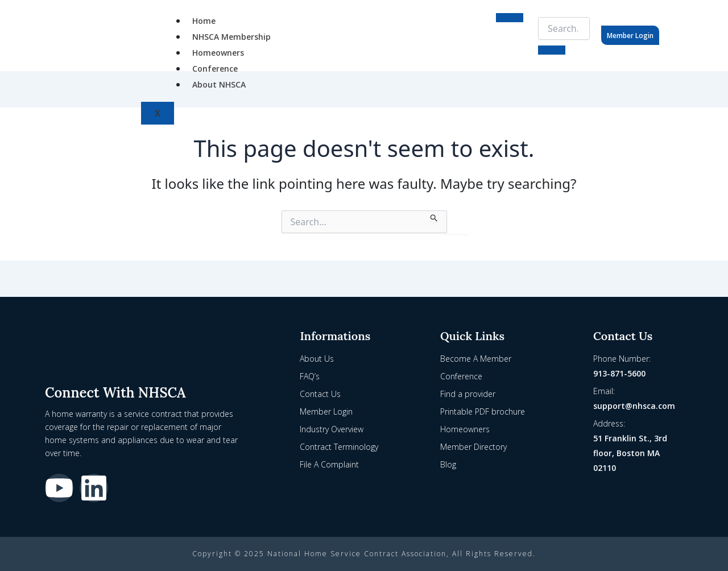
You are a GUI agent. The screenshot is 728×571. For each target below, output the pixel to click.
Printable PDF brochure (483, 411)
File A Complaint (329, 464)
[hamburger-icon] (510, 18)
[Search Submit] (434, 216)
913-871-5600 (619, 373)
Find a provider (468, 394)
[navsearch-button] (533, 26)
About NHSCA (219, 84)
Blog (448, 464)
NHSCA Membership (231, 37)
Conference (215, 69)
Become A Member (476, 359)
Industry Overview (332, 429)
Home (204, 21)
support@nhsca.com (634, 406)
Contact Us (320, 394)
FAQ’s (310, 376)
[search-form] (564, 28)
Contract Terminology (339, 447)
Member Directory (473, 447)
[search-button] (552, 50)
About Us (317, 359)
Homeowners (218, 53)
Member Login (630, 36)
